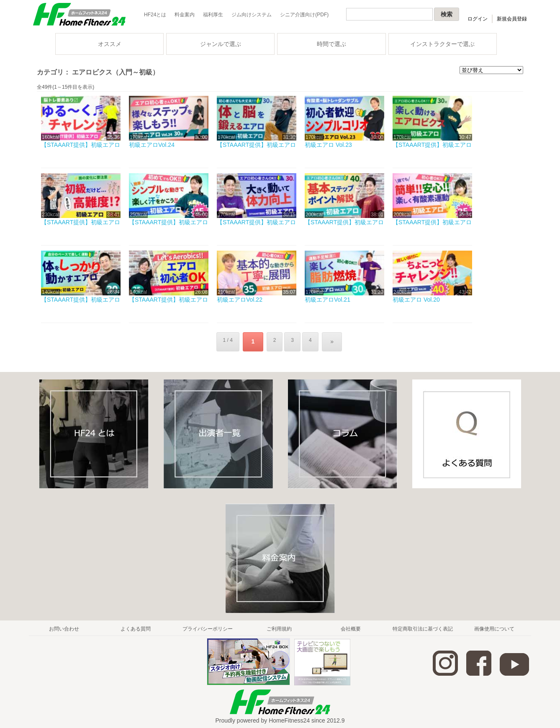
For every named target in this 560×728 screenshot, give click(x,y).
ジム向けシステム (252, 15)
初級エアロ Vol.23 (328, 145)
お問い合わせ (64, 626)
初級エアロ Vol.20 (416, 300)
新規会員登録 (512, 19)
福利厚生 (213, 15)
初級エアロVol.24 (152, 145)
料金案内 (185, 15)
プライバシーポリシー (208, 626)
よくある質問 (136, 626)
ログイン (478, 19)
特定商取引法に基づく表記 (423, 626)
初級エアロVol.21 (328, 300)
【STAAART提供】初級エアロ (81, 145)
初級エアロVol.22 (240, 300)
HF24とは (155, 15)
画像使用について (494, 626)
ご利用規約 (279, 626)
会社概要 (351, 626)
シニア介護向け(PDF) (304, 15)
